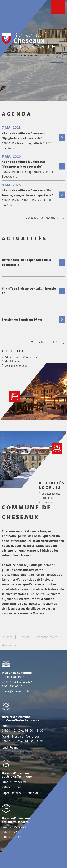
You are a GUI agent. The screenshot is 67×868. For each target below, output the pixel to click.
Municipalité (12, 361)
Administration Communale (21, 357)
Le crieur (47, 502)
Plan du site (9, 645)
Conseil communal (16, 366)
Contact (24, 637)
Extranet (7, 637)
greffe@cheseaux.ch (15, 691)
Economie (47, 498)
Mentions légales (47, 637)
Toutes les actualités (48, 342)
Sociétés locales (51, 493)
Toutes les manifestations (45, 218)
